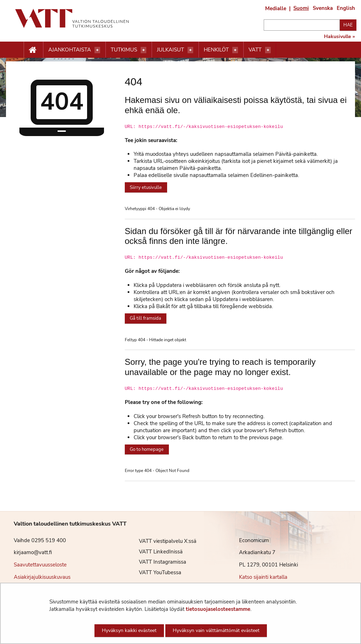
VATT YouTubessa (155, 572)
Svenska (323, 8)
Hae (348, 25)
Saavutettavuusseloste (40, 565)
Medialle (276, 8)
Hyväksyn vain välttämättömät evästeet (216, 630)
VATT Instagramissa (157, 562)
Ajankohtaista (70, 50)
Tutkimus (124, 50)
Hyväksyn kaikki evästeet (129, 630)
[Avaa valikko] (97, 50)
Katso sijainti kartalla (263, 577)
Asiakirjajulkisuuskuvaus (42, 577)
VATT (255, 50)
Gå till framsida (145, 318)
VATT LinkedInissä (155, 552)
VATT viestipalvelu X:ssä (162, 541)
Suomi (301, 8)
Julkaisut (170, 50)
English (346, 8)
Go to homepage (147, 449)
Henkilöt (216, 50)
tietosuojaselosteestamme (218, 609)
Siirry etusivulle (146, 188)
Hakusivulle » (339, 37)
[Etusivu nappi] (33, 50)
